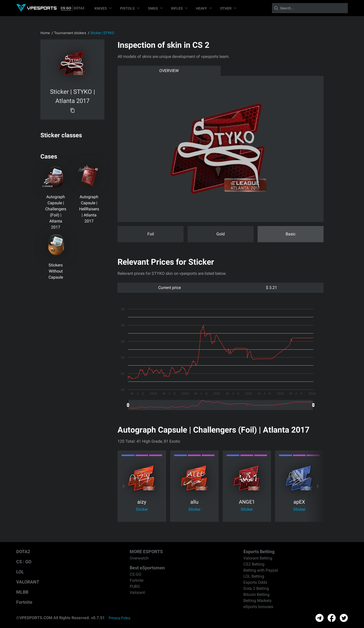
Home (45, 33)
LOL (20, 572)
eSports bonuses (258, 607)
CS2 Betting (254, 564)
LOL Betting (254, 576)
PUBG (135, 586)
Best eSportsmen (147, 568)
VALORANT (28, 582)
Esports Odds (255, 582)
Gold (221, 234)
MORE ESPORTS (146, 552)
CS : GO (24, 562)
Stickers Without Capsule (56, 271)
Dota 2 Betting (256, 588)
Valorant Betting (258, 558)
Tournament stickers (70, 33)
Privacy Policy (120, 618)
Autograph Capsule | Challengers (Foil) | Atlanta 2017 (56, 212)
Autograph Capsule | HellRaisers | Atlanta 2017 (89, 209)
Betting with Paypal (261, 570)
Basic (291, 234)
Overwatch (139, 558)
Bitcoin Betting (256, 595)
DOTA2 (79, 8)
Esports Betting (259, 552)
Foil (151, 234)
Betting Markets (257, 601)
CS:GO (66, 8)
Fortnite (24, 602)
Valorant (137, 592)
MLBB (22, 592)
